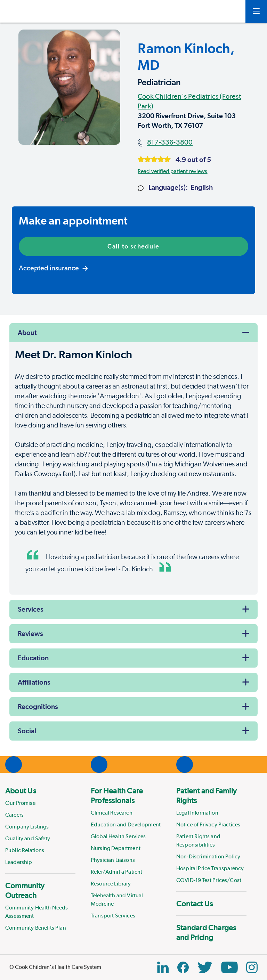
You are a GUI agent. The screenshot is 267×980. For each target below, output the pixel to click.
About (27, 333)
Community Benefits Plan (36, 928)
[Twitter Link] (205, 967)
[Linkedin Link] (163, 967)
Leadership (19, 862)
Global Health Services (118, 836)
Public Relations (25, 850)
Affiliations (34, 682)
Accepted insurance (53, 268)
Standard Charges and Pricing (206, 932)
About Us (21, 791)
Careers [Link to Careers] (14, 815)
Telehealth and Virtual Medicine (117, 900)
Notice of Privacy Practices (208, 824)
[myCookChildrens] (230, 11)
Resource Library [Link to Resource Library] (111, 884)
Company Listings (27, 827)
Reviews (30, 634)
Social (27, 731)
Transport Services (113, 916)
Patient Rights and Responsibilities (198, 840)
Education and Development (126, 824)
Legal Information (197, 813)
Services (31, 609)
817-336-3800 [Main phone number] (170, 142)
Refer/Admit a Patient (116, 872)
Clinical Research (112, 813)
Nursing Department (116, 848)
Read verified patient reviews (173, 171)
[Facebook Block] (183, 967)
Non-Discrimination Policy (208, 856)
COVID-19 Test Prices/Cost (209, 880)
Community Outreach (25, 890)
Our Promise (20, 803)
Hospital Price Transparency (210, 868)
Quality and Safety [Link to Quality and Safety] (28, 838)
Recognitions (38, 707)
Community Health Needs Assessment (37, 912)
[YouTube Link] (229, 967)
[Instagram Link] (252, 967)
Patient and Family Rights (207, 795)
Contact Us (195, 904)
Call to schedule (133, 246)
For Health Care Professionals (117, 795)
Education (33, 658)
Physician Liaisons (113, 860)
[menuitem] (40, 826)
